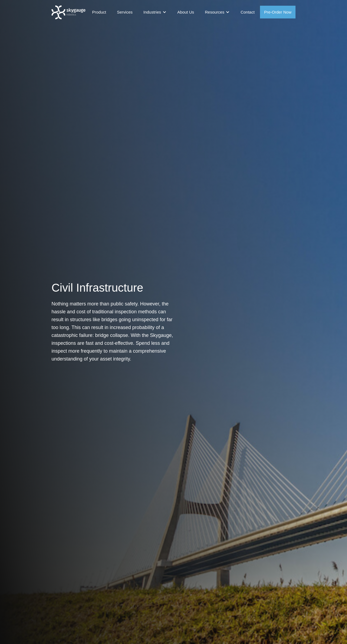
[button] (155, 12)
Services (125, 12)
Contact (248, 12)
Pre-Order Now (278, 12)
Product (99, 12)
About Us (186, 12)
